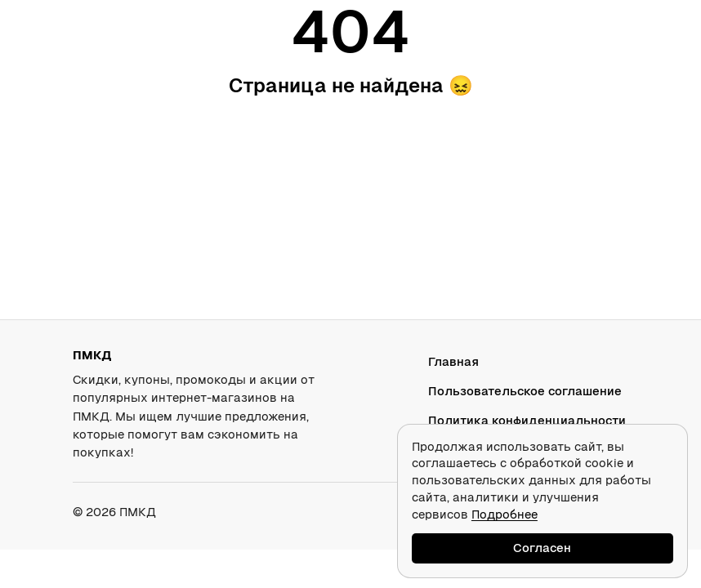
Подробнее (505, 514)
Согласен (542, 548)
